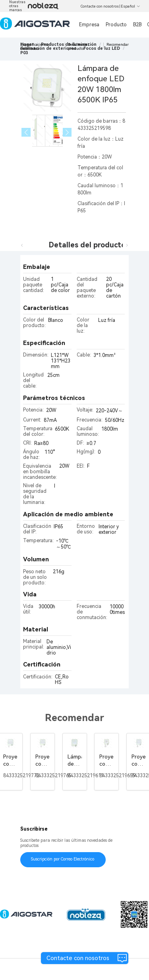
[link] (24, 53)
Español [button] (131, 6)
